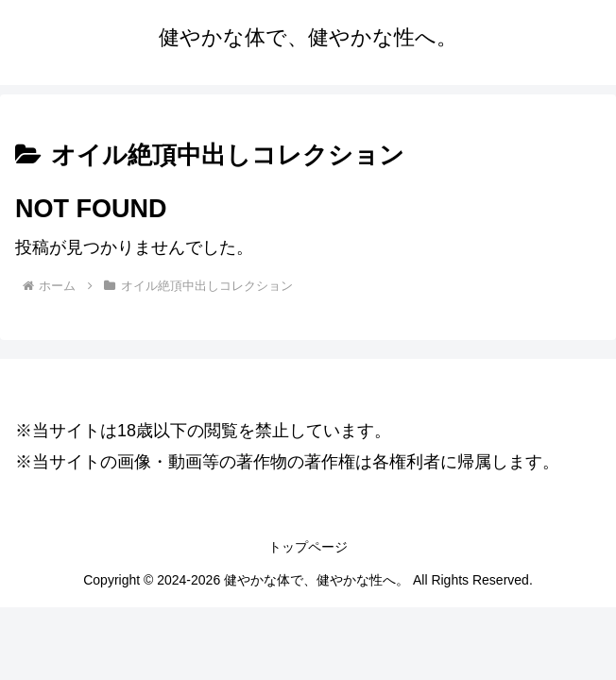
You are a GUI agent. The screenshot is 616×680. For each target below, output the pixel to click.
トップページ (308, 547)
